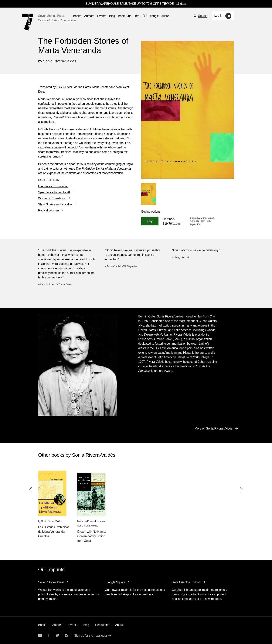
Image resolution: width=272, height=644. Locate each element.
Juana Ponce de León (92, 521)
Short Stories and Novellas (55, 204)
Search (203, 16)
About (119, 625)
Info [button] (137, 16)
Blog (86, 625)
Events (73, 625)
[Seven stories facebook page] (49, 635)
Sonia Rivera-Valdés (60, 61)
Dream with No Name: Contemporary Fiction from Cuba (92, 536)
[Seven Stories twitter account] (57, 635)
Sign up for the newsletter (91, 636)
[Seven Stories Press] (27, 22)
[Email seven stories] (40, 635)
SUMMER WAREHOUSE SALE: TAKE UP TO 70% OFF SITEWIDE (130, 4)
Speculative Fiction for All (54, 192)
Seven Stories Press (51, 16)
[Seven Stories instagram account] (67, 635)
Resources (102, 625)
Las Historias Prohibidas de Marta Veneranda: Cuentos (54, 532)
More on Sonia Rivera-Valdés (213, 428)
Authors (57, 625)
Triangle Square (115, 582)
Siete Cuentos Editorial (186, 582)
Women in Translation (52, 198)
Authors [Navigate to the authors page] (89, 16)
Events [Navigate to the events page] (102, 16)
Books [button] (77, 16)
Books (42, 625)
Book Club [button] (125, 16)
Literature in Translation (53, 186)
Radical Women (48, 210)
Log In (218, 16)
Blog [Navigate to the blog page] (112, 16)
